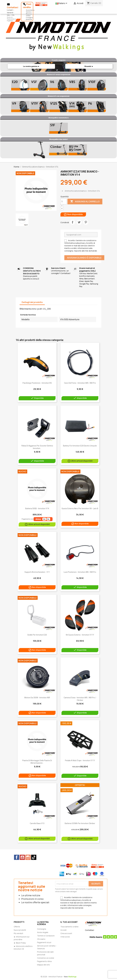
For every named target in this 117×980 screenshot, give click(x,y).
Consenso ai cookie (46, 958)
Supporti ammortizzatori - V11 (37, 572)
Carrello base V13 (37, 823)
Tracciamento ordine (69, 927)
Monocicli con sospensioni (59, 96)
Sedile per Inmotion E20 (37, 635)
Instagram (28, 857)
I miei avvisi (65, 937)
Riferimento (26, 309)
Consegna (42, 929)
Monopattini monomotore (59, 118)
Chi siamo (41, 939)
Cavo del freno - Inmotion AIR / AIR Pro (80, 383)
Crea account (66, 933)
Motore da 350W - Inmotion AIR (37, 698)
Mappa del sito (44, 965)
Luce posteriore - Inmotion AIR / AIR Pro (80, 572)
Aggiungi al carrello (85, 202)
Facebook (17, 857)
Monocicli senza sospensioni (59, 74)
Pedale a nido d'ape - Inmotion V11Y (80, 760)
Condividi (73, 222)
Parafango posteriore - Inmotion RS (37, 383)
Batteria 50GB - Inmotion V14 (37, 509)
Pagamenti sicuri (44, 942)
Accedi (63, 930)
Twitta (79, 222)
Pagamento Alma (44, 961)
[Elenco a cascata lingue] (62, 3)
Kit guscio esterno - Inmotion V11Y (80, 635)
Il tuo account (69, 922)
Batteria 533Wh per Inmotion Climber (80, 823)
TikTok (34, 857)
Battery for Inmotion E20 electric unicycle (80, 446)
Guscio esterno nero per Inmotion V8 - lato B (80, 509)
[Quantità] (64, 202)
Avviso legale (43, 932)
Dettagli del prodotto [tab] (32, 302)
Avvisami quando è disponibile (84, 258)
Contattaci (90, 930)
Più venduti (18, 933)
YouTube (22, 857)
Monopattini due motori (59, 139)
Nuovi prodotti (20, 930)
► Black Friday (20, 943)
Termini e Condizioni (46, 936)
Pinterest (86, 222)
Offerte (17, 927)
